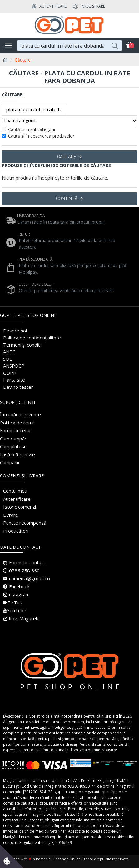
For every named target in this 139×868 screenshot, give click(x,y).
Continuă (67, 199)
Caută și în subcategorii (28, 129)
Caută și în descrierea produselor (38, 136)
